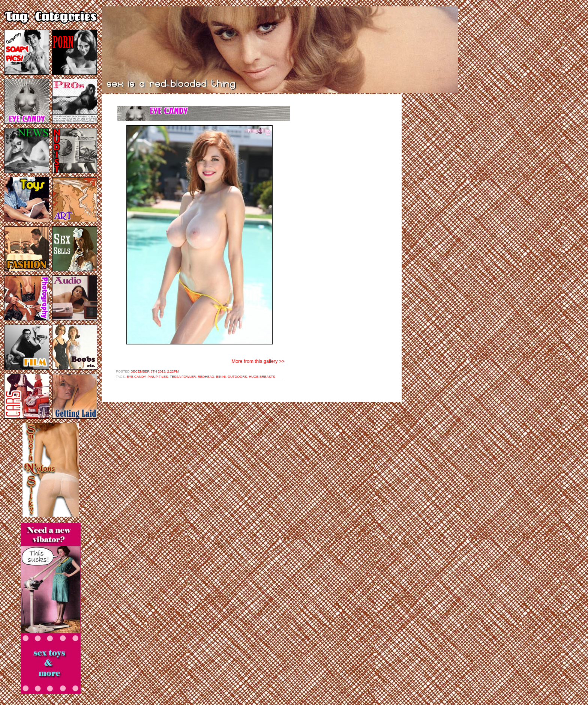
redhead (206, 377)
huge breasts (262, 377)
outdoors (237, 377)
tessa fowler (183, 377)
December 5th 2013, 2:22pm (154, 371)
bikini (221, 377)
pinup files (158, 377)
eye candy (136, 377)
